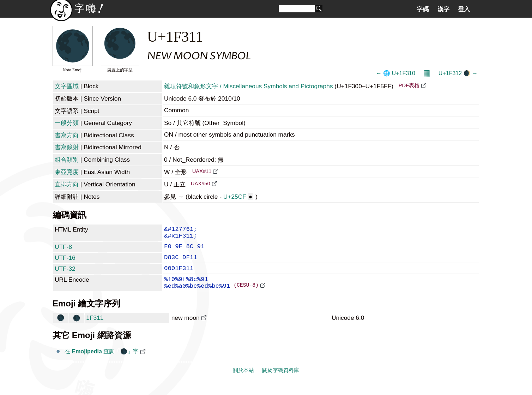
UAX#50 (201, 184)
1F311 (95, 329)
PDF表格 (409, 85)
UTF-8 (63, 250)
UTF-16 (65, 263)
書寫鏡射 (67, 147)
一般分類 (67, 123)
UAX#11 (202, 171)
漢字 (443, 9)
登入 (464, 9)
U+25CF (238, 197)
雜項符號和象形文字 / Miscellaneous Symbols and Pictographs (249, 86)
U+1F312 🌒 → (458, 73)
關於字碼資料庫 (281, 382)
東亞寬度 (67, 172)
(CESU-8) (246, 296)
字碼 (423, 9)
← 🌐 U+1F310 (396, 73)
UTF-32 (65, 275)
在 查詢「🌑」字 (102, 363)
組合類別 (67, 160)
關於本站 (243, 382)
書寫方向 (67, 135)
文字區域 (67, 86)
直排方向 (67, 184)
